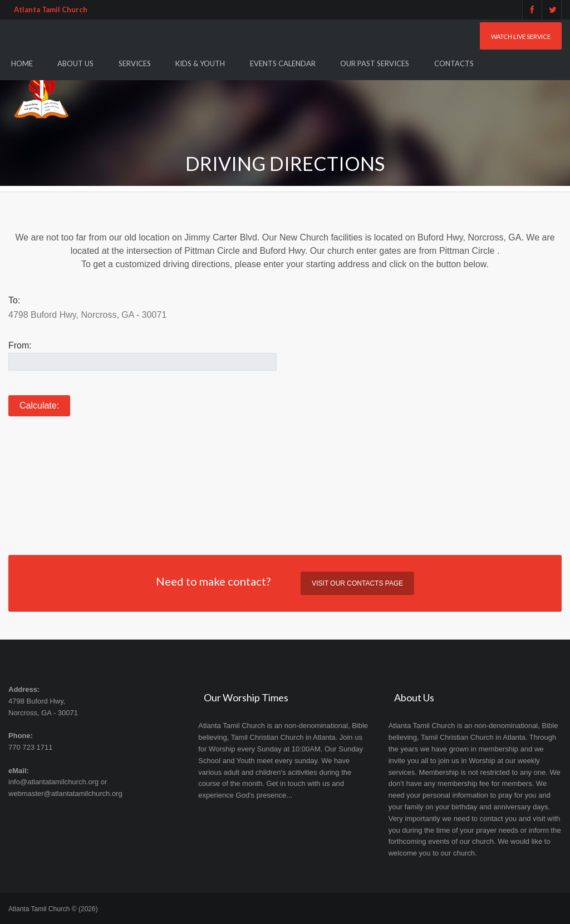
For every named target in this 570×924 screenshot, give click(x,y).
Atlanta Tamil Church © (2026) (53, 909)
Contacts (454, 63)
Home (22, 63)
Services (135, 63)
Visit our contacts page (357, 583)
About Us (75, 63)
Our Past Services (375, 63)
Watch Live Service (521, 36)
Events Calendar (283, 63)
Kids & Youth (200, 63)
